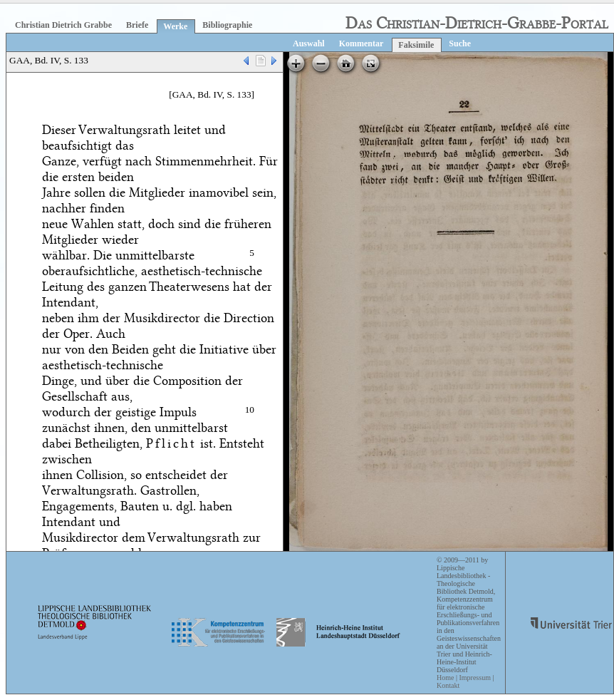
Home (445, 678)
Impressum (474, 678)
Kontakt (448, 685)
